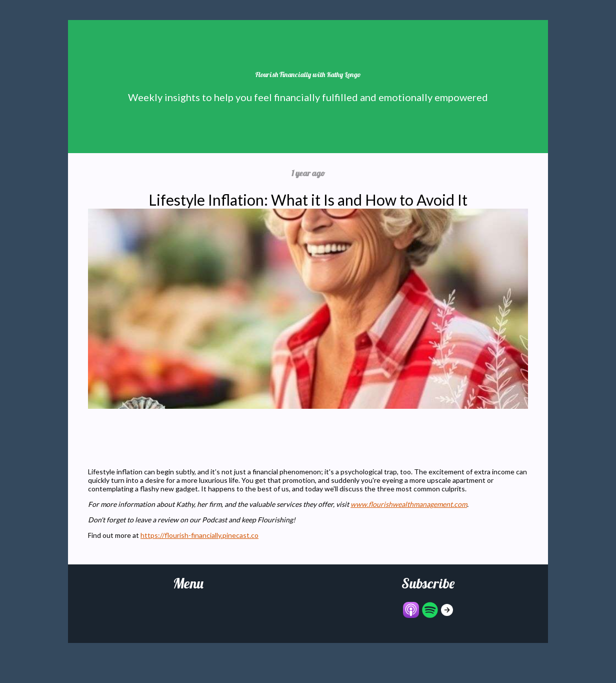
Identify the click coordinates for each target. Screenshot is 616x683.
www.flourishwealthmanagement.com (409, 504)
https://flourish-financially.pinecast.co (199, 535)
